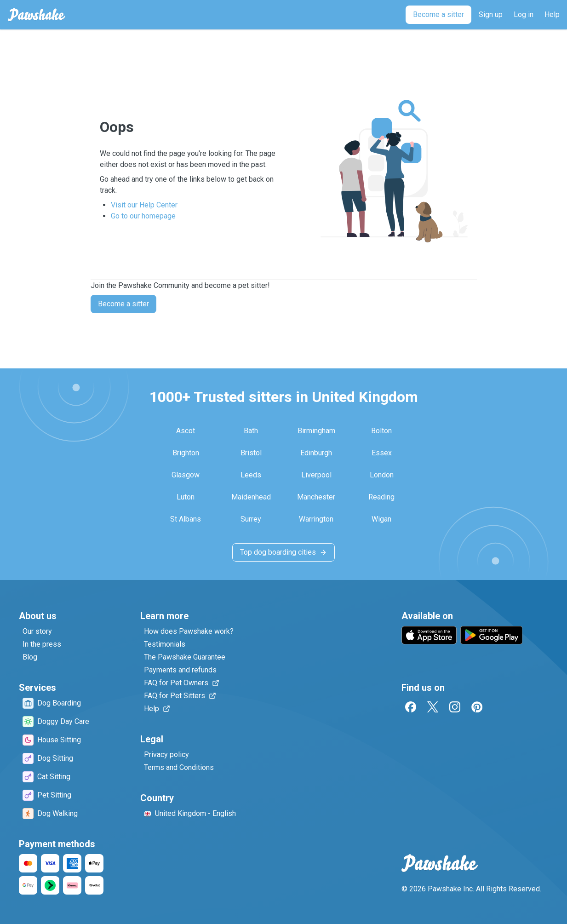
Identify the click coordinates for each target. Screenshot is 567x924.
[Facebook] (411, 707)
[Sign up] (491, 15)
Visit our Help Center (144, 205)
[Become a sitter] (438, 15)
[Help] (552, 15)
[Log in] (524, 15)
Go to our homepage (143, 216)
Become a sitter (123, 304)
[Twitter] (433, 707)
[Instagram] (455, 707)
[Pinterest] (477, 707)
